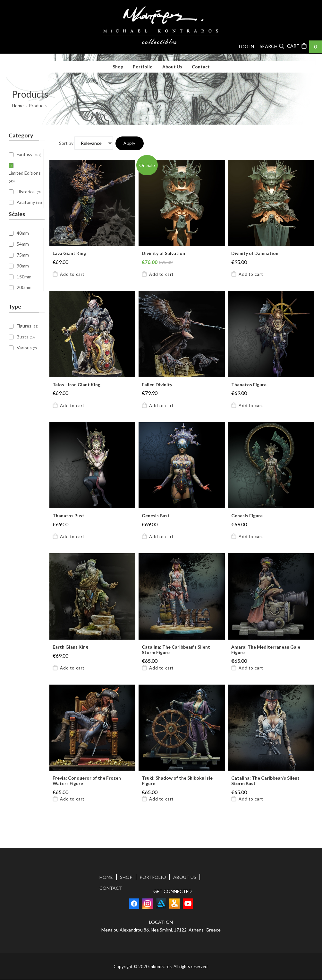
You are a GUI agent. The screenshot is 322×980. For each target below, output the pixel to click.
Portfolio (143, 67)
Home (18, 105)
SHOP (126, 878)
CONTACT (111, 889)
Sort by (66, 143)
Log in (246, 46)
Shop (118, 67)
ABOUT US (185, 878)
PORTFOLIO (153, 878)
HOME (106, 878)
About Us (172, 67)
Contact (201, 67)
